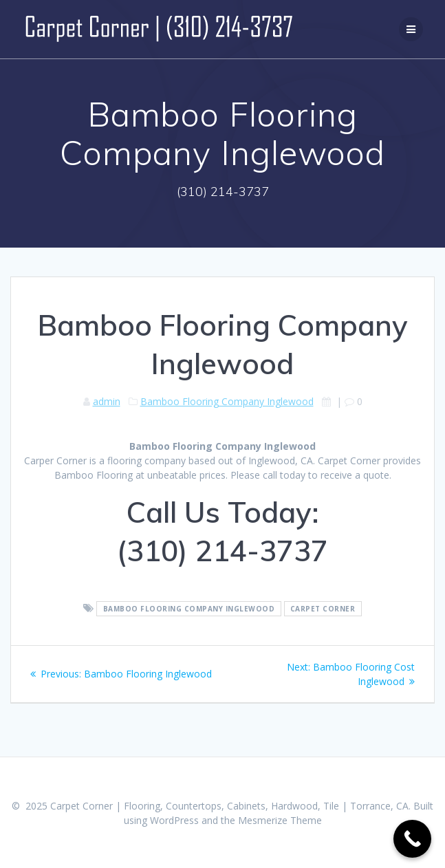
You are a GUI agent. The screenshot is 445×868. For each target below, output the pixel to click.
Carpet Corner (323, 609)
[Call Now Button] (412, 839)
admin (107, 401)
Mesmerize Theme (280, 820)
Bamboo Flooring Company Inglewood (227, 401)
